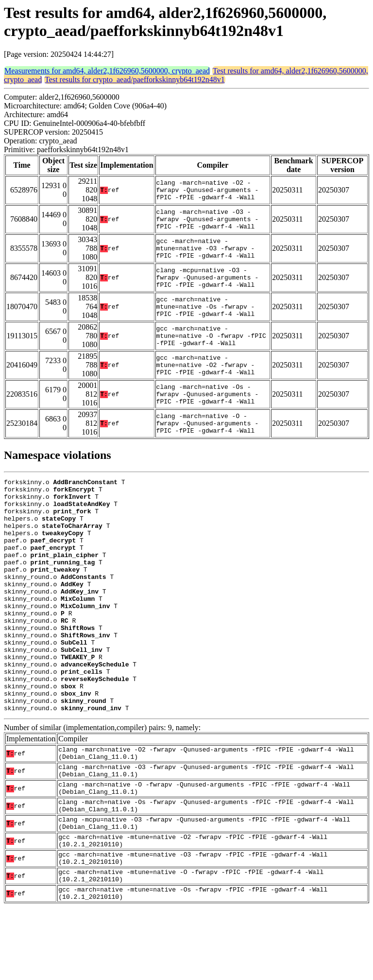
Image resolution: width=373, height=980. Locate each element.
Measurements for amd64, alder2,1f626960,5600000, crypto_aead (107, 71)
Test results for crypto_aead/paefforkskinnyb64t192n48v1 (135, 79)
